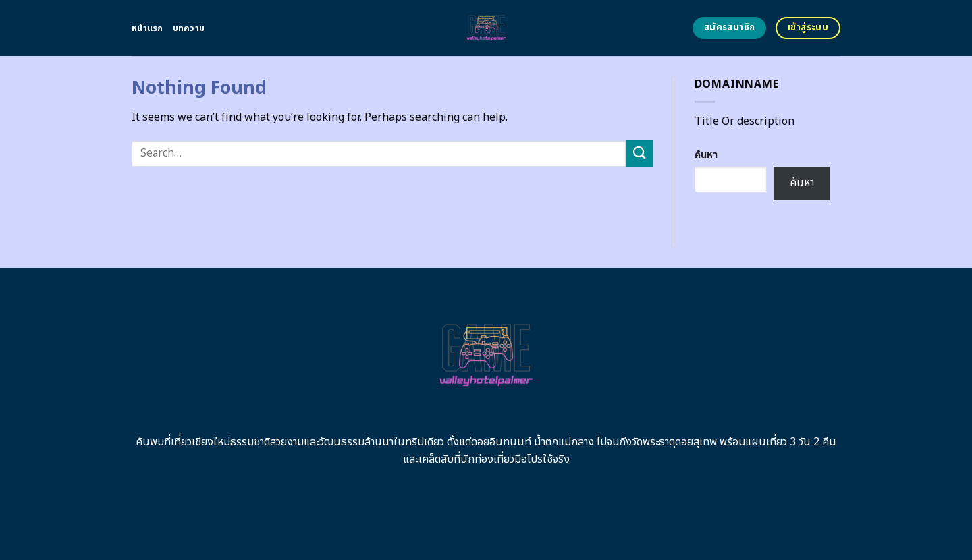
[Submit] (639, 153)
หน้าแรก (147, 28)
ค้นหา (706, 155)
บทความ (189, 28)
